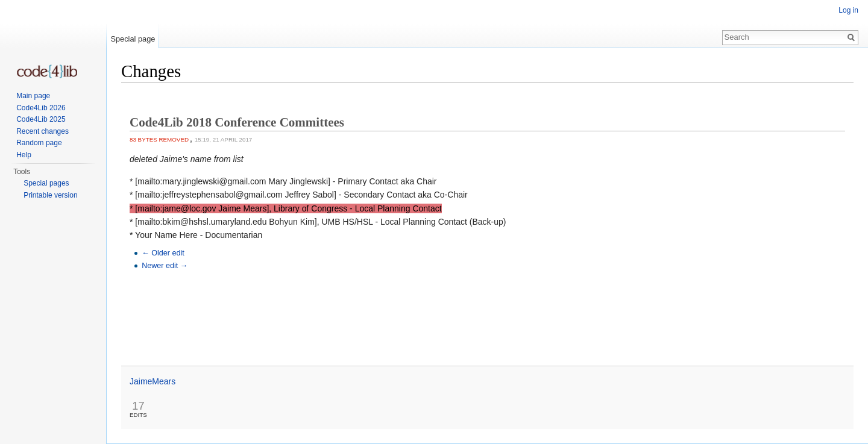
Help (24, 155)
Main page (33, 96)
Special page (133, 39)
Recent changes (42, 131)
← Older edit (163, 253)
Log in (848, 10)
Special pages (46, 183)
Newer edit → (165, 266)
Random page (39, 143)
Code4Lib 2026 (41, 108)
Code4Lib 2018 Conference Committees (237, 122)
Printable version (50, 195)
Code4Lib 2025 (41, 119)
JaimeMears (153, 381)
